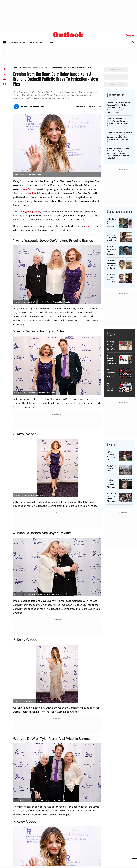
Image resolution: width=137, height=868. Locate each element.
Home (16, 68)
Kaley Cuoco (28, 189)
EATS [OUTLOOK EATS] (42, 43)
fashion (32, 193)
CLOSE (134, 859)
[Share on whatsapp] (4, 84)
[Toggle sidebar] (5, 42)
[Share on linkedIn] (4, 79)
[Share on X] (4, 74)
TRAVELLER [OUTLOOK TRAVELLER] (33, 43)
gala (86, 226)
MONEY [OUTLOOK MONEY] (23, 43)
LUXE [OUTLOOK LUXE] (59, 43)
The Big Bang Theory (30, 212)
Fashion (45, 68)
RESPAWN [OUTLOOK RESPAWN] (51, 43)
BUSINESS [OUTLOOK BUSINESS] (14, 43)
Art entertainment (30, 68)
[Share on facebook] (4, 69)
